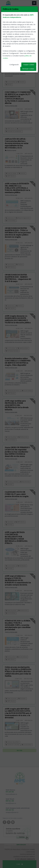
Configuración (14, 65)
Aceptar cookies (29, 65)
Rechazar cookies (28, 69)
